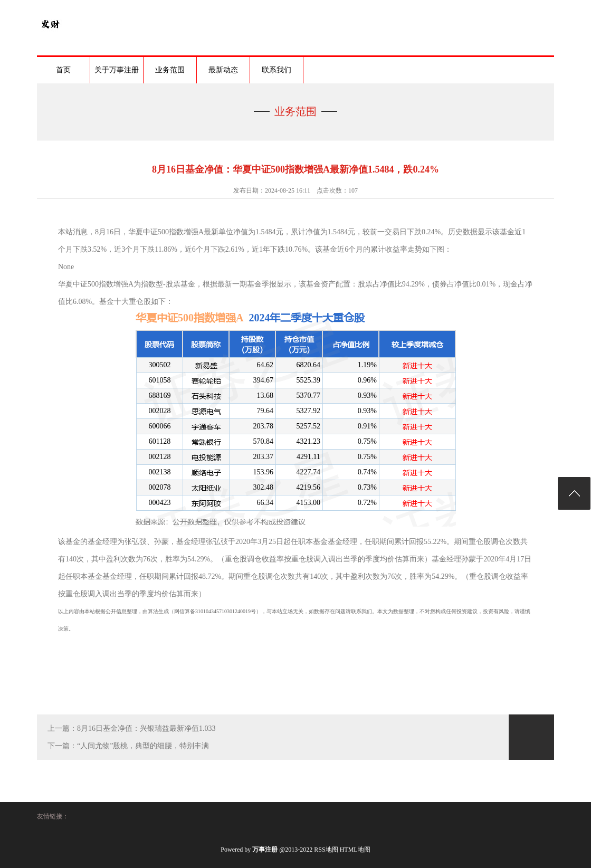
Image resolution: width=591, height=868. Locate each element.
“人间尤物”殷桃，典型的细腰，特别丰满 (143, 746)
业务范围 (170, 70)
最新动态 (223, 70)
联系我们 (277, 70)
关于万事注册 (117, 70)
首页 (63, 70)
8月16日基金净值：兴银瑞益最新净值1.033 (146, 728)
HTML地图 (355, 850)
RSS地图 (326, 850)
